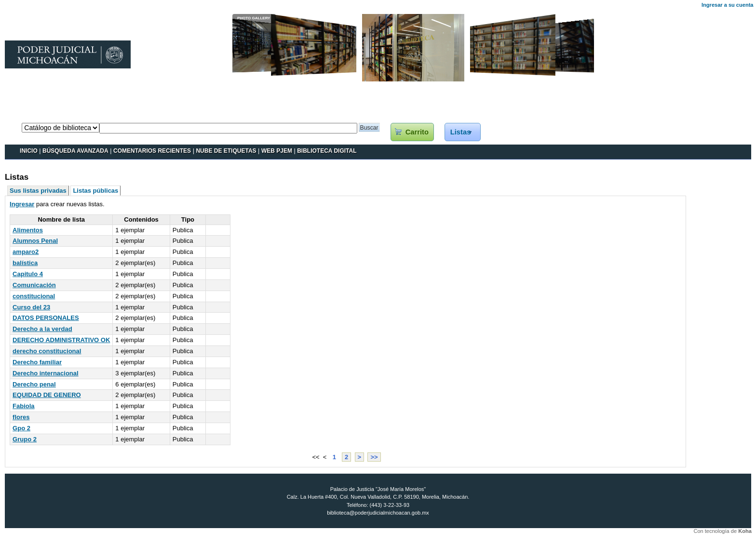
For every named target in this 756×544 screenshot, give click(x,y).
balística (25, 263)
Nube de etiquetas (226, 151)
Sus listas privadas (38, 191)
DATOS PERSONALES (46, 318)
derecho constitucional (47, 351)
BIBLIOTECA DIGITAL (327, 151)
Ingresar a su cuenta (727, 5)
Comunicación (34, 285)
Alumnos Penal (35, 241)
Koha (745, 531)
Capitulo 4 (28, 274)
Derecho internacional (46, 373)
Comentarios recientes (152, 151)
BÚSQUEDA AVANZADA (75, 151)
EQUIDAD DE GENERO (47, 395)
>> (374, 457)
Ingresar (22, 204)
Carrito (417, 132)
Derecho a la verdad (42, 329)
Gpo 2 (21, 428)
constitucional (34, 296)
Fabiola (24, 406)
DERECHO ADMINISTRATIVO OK (61, 340)
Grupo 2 (25, 439)
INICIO (29, 151)
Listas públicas (95, 191)
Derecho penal (34, 384)
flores (21, 417)
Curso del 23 (31, 307)
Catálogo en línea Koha (37, 113)
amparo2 (26, 252)
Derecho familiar (37, 362)
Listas (461, 132)
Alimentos (28, 230)
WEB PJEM (277, 151)
